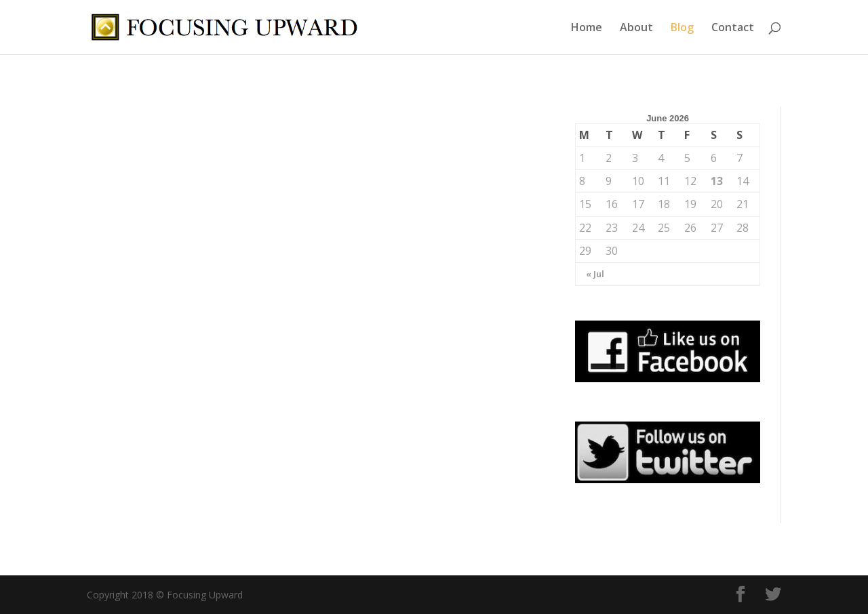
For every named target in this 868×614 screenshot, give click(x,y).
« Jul (595, 274)
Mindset (394, 283)
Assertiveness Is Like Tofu (420, 261)
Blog (682, 28)
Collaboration (164, 295)
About (636, 28)
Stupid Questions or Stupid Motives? (180, 267)
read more (127, 465)
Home (587, 28)
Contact (733, 28)
